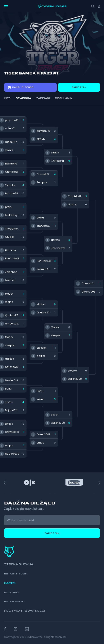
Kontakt (12, 592)
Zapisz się (79, 87)
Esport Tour (16, 574)
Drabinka (24, 98)
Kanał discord (21, 87)
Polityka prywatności (24, 611)
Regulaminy (15, 601)
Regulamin (64, 98)
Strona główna (19, 564)
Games (10, 583)
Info (7, 98)
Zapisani (43, 98)
